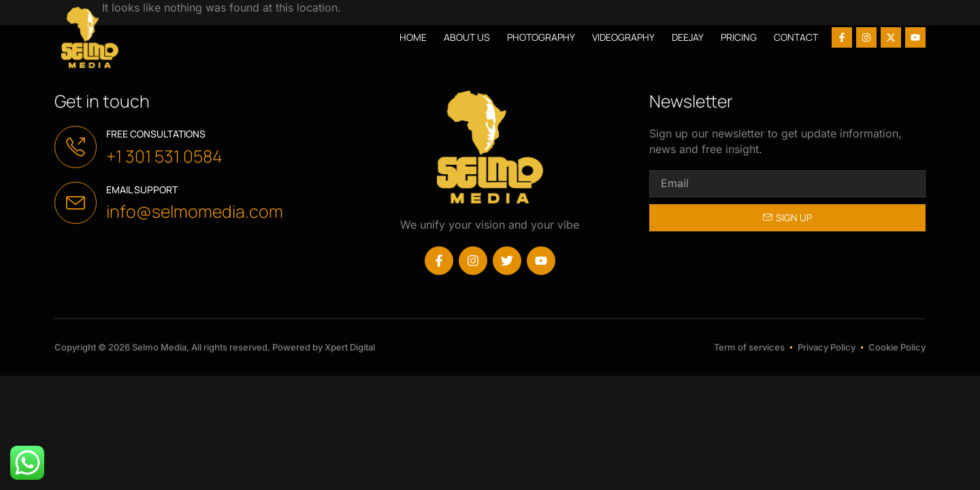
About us (467, 37)
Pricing (739, 37)
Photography (541, 37)
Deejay (688, 37)
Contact (796, 37)
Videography (623, 37)
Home (413, 37)
